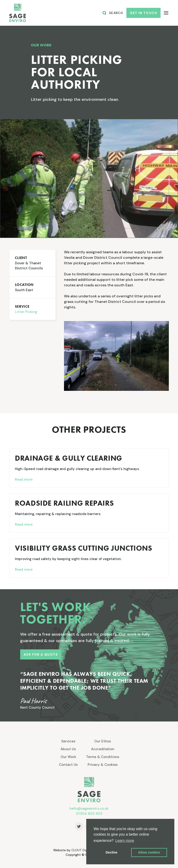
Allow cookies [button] (149, 852)
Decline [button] (112, 852)
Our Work (68, 757)
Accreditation (103, 749)
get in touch (143, 13)
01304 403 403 (89, 814)
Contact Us (68, 765)
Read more (24, 479)
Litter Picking (26, 312)
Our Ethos (103, 741)
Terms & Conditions (103, 757)
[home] (18, 13)
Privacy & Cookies (103, 765)
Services (68, 741)
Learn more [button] (125, 841)
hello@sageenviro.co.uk (89, 809)
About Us (68, 749)
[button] (166, 13)
